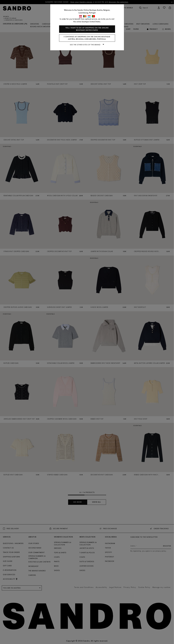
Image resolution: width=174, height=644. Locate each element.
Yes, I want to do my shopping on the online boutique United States (87, 29)
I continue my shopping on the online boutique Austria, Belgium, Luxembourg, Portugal (87, 38)
